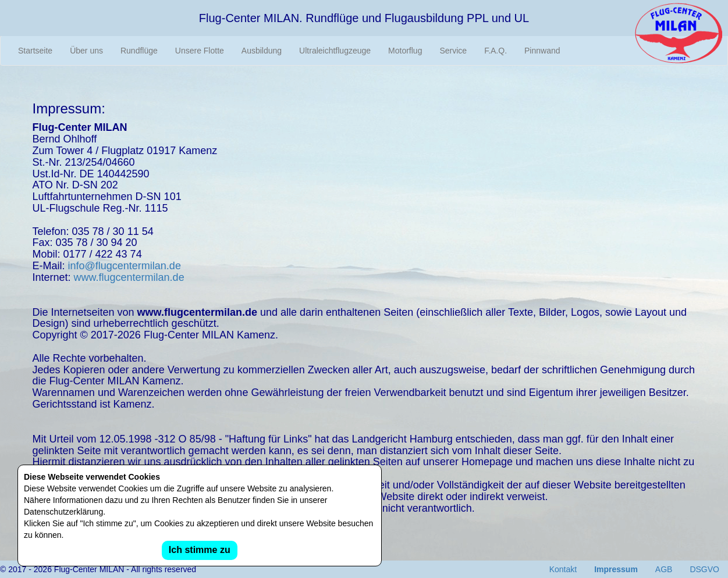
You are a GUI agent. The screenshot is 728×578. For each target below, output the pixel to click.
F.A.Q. (496, 51)
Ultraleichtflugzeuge (335, 51)
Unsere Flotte (200, 51)
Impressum (616, 569)
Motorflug (405, 51)
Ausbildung (262, 51)
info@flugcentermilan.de (125, 266)
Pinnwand (542, 51)
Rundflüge (139, 51)
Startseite (35, 51)
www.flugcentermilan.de (129, 277)
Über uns (86, 51)
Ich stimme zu (200, 550)
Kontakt (563, 569)
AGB (664, 569)
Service (453, 51)
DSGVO (704, 569)
